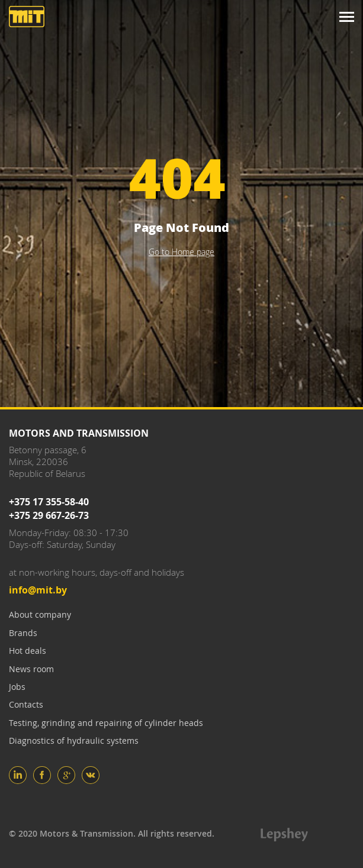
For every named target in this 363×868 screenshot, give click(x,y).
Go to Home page (181, 252)
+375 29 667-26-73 (49, 515)
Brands (23, 633)
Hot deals (28, 651)
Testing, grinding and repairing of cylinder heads (106, 723)
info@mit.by (38, 590)
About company (40, 614)
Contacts (26, 704)
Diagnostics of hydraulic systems (74, 740)
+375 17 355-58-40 (49, 502)
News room (31, 669)
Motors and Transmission (27, 17)
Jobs (17, 687)
